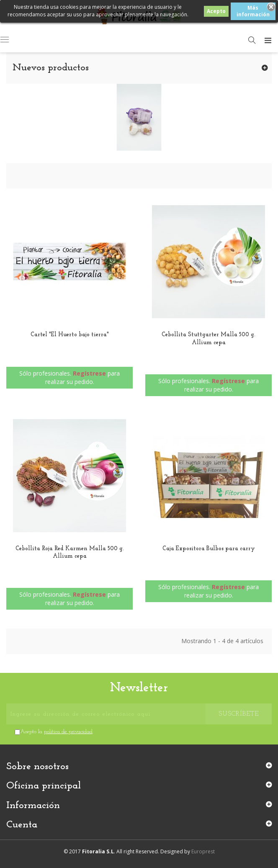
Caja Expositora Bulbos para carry (209, 549)
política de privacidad (68, 732)
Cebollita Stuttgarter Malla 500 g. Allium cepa (208, 339)
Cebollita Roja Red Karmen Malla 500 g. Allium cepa (70, 552)
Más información (253, 11)
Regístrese (89, 373)
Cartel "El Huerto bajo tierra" (70, 335)
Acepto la (56, 732)
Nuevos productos (51, 68)
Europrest (203, 851)
